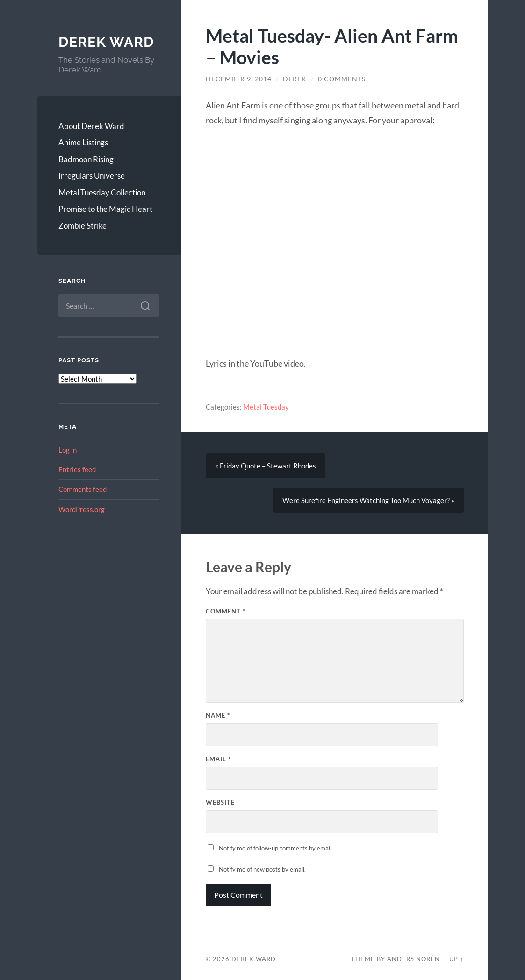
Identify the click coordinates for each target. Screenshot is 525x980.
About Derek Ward (91, 126)
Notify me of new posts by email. (262, 869)
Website (220, 802)
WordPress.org (82, 509)
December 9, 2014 (239, 79)
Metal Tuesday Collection (102, 192)
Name (218, 715)
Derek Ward (106, 42)
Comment (226, 611)
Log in (68, 450)
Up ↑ (456, 959)
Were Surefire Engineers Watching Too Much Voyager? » (368, 500)
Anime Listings (83, 142)
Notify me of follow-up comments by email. (276, 848)
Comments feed (83, 489)
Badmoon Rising (86, 159)
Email (218, 759)
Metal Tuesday (266, 407)
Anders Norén (414, 959)
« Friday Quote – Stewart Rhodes (266, 466)
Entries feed (77, 469)
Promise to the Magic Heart (105, 209)
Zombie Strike (83, 226)
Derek (295, 79)
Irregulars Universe (92, 176)
